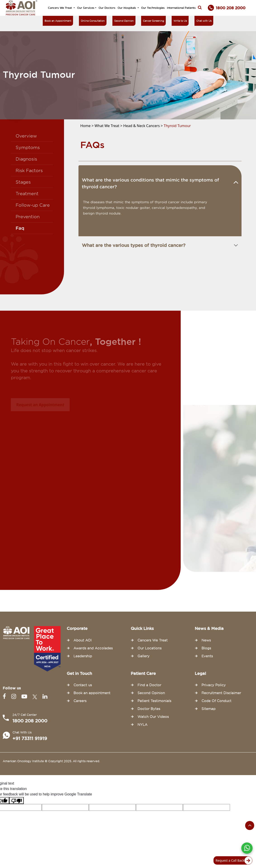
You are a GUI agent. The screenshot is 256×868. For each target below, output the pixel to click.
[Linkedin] (45, 697)
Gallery (143, 656)
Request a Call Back (233, 861)
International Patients (181, 8)
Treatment (27, 194)
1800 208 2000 (30, 721)
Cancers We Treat (60, 8)
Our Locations (149, 648)
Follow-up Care (33, 205)
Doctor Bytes (149, 709)
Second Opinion (124, 21)
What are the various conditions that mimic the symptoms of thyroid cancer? (151, 183)
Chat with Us (204, 21)
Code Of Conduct (216, 701)
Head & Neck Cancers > (143, 126)
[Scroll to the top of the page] (250, 825)
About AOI (83, 640)
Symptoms (28, 147)
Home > (87, 126)
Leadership (83, 656)
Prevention (28, 217)
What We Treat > (109, 126)
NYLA (142, 725)
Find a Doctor (149, 685)
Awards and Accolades (93, 648)
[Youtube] (25, 697)
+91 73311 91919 (30, 738)
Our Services (86, 8)
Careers (80, 701)
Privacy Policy (214, 685)
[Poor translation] (17, 801)
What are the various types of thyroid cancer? (134, 245)
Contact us (83, 685)
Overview (26, 136)
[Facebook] (5, 697)
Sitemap (209, 709)
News (206, 640)
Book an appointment (92, 693)
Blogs (206, 648)
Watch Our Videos (153, 717)
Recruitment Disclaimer (221, 693)
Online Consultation (93, 21)
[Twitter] (36, 697)
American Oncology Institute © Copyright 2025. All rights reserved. (51, 761)
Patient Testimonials (154, 701)
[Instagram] (15, 697)
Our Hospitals (127, 8)
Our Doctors (107, 8)
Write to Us (180, 21)
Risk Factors (29, 170)
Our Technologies (153, 8)
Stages (23, 182)
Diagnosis (26, 159)
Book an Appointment (58, 21)
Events (207, 656)
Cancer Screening (153, 21)
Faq (20, 228)
